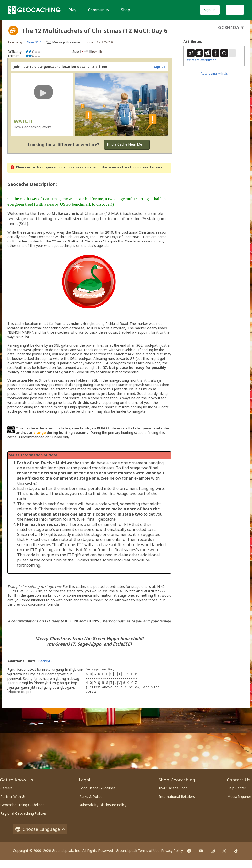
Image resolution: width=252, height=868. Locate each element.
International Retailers (177, 797)
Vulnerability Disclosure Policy (103, 805)
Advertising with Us (214, 73)
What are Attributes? (201, 60)
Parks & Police (91, 797)
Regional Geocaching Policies (24, 813)
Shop (126, 10)
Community (99, 10)
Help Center (237, 788)
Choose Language (40, 829)
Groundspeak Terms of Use (138, 851)
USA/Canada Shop (173, 788)
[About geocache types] (13, 31)
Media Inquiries (239, 797)
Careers (7, 788)
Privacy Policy (172, 851)
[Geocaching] (34, 10)
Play (72, 10)
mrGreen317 (32, 42)
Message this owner (67, 42)
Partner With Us (13, 797)
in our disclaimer (152, 167)
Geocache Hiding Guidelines (22, 805)
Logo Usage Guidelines (97, 788)
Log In (235, 10)
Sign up (210, 10)
